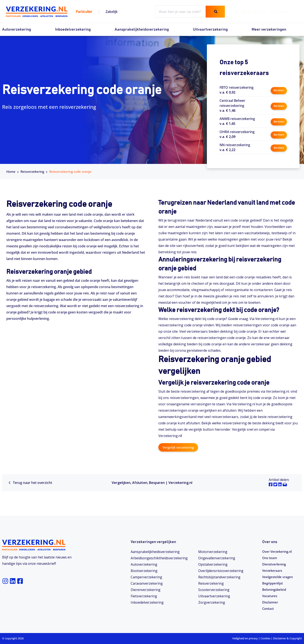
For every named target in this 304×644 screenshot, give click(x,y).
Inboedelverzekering (73, 30)
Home (11, 172)
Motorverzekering (213, 551)
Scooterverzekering (214, 590)
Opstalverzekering (213, 564)
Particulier (84, 12)
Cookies (265, 638)
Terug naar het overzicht (30, 483)
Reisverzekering (32, 172)
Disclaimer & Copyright (288, 638)
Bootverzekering (144, 570)
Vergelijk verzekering (179, 447)
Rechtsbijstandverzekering (219, 577)
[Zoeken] (215, 12)
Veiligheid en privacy (245, 638)
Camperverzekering (146, 577)
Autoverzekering (17, 30)
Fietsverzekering (144, 596)
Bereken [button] (279, 90)
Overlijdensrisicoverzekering (221, 570)
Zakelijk (112, 12)
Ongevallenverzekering (217, 558)
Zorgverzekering (212, 602)
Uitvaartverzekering (210, 30)
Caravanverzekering (147, 583)
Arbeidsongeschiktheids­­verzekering (159, 558)
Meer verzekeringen (269, 30)
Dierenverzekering (146, 590)
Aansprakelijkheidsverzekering (142, 30)
